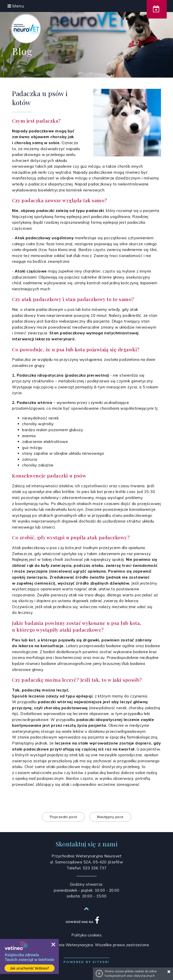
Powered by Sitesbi (86, 962)
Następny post (110, 817)
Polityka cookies (86, 935)
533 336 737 (95, 868)
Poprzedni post (63, 817)
